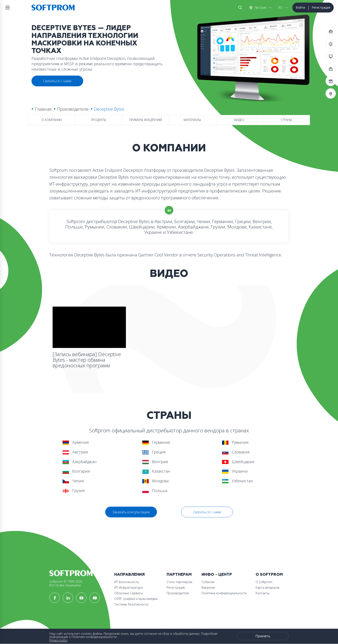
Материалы (192, 120)
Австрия (260, 7)
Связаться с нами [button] (57, 81)
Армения (76, 442)
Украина (235, 471)
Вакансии (208, 587)
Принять (263, 636)
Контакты (262, 593)
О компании (52, 120)
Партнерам (179, 575)
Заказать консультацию (131, 512)
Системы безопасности (131, 604)
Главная (43, 109)
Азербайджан (80, 462)
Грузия (74, 490)
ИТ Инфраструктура (128, 587)
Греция (154, 452)
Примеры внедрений (146, 120)
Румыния (235, 442)
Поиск (239, 8)
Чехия (73, 481)
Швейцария (238, 462)
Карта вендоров (268, 587)
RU (280, 7)
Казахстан (156, 471)
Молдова (155, 481)
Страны (286, 120)
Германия (156, 442)
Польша (155, 490)
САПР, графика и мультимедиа (136, 599)
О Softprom (269, 575)
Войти (300, 7)
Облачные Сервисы (128, 593)
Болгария (76, 471)
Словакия (236, 452)
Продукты (99, 120)
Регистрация (321, 7)
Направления (129, 575)
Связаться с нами (207, 512)
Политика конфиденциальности (224, 593)
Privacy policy (58, 640)
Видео (239, 120)
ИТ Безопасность (127, 582)
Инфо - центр (217, 575)
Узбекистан (238, 481)
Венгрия (155, 462)
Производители (73, 109)
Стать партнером (179, 582)
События (208, 582)
